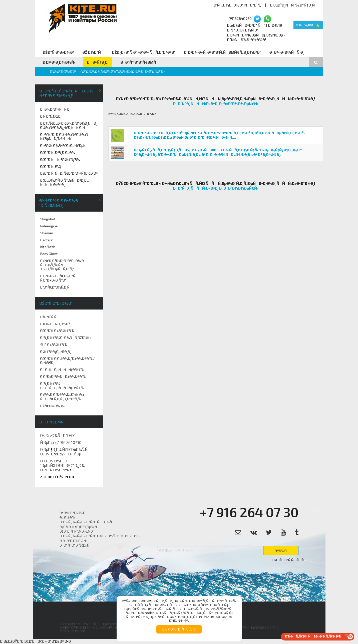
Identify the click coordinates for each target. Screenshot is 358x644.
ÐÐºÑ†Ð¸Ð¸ (98, 62)
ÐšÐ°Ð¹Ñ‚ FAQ (51, 166)
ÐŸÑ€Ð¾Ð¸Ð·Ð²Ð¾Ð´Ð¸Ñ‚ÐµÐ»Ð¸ (59, 203)
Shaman (47, 233)
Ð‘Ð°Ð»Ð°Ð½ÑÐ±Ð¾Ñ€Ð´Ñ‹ (63, 377)
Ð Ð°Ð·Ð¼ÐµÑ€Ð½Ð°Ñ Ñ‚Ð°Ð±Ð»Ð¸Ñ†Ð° (59, 278)
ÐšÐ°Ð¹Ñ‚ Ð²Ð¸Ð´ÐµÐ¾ (58, 153)
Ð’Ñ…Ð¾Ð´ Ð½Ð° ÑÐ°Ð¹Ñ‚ (237, 5)
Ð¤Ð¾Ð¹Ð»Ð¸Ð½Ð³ (55, 324)
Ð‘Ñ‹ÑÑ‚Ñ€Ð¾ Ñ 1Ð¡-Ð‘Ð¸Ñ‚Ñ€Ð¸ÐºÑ (314, 637)
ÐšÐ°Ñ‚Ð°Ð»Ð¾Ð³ (59, 52)
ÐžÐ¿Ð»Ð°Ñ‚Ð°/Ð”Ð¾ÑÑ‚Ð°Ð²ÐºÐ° (144, 52)
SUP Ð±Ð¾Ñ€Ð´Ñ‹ (54, 345)
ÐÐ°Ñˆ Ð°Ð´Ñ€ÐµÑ (140, 62)
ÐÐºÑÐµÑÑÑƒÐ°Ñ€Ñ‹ (62, 370)
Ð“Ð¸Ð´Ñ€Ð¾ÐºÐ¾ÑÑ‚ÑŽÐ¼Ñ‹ (66, 338)
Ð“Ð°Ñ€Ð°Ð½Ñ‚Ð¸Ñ (56, 287)
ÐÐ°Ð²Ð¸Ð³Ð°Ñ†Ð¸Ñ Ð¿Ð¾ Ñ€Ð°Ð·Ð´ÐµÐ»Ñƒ (66, 93)
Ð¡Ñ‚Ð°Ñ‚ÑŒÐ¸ (51, 116)
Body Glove (49, 254)
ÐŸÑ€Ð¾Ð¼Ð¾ (53, 406)
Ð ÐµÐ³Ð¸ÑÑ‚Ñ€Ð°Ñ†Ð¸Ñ (294, 5)
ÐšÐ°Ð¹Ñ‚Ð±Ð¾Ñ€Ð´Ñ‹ (58, 331)
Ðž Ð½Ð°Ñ (93, 52)
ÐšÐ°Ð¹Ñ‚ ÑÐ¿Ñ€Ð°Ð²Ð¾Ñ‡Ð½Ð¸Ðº (69, 173)
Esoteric (47, 240)
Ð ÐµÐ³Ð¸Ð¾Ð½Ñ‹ (59, 62)
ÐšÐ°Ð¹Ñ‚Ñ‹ (49, 317)
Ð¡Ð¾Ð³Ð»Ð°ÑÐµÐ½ (179, 629)
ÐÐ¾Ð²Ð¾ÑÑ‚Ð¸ (287, 52)
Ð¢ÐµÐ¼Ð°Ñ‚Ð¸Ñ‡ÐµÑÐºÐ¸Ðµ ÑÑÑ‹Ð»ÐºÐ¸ (65, 182)
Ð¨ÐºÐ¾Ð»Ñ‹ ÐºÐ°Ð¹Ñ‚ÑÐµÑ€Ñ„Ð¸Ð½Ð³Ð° (223, 52)
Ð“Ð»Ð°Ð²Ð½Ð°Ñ (64, 71)
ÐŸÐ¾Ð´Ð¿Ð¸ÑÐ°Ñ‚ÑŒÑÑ (285, 552)
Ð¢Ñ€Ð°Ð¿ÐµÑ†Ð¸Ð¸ (56, 352)
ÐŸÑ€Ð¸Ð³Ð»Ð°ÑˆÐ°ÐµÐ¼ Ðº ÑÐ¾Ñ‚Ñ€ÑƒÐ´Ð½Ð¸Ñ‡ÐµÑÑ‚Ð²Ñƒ (63, 265)
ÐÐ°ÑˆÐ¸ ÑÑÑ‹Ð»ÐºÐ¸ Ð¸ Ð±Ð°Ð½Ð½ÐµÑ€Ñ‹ (216, 104)
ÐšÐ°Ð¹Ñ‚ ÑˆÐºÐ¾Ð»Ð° (77, 531)
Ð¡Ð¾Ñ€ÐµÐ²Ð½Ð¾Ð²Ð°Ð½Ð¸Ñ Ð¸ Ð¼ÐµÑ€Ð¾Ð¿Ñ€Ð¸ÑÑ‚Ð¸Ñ (69, 125)
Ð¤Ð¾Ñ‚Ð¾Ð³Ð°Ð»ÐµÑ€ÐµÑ (64, 146)
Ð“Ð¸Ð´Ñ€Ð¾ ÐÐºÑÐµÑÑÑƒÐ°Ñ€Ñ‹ (62, 386)
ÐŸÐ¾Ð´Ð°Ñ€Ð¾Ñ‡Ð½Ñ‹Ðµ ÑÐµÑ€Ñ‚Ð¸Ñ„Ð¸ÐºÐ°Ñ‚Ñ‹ (62, 397)
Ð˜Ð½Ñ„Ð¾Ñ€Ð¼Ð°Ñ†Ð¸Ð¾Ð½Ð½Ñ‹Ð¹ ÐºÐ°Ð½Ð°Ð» (100, 536)
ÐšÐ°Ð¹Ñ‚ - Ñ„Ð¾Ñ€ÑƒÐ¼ (60, 160)
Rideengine (49, 226)
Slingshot (48, 219)
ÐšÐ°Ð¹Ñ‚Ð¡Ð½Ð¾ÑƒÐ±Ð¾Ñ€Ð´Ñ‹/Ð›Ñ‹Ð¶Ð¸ (68, 361)
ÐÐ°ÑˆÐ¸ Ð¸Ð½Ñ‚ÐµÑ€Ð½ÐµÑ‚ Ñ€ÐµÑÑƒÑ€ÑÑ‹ (65, 137)
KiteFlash (48, 247)
